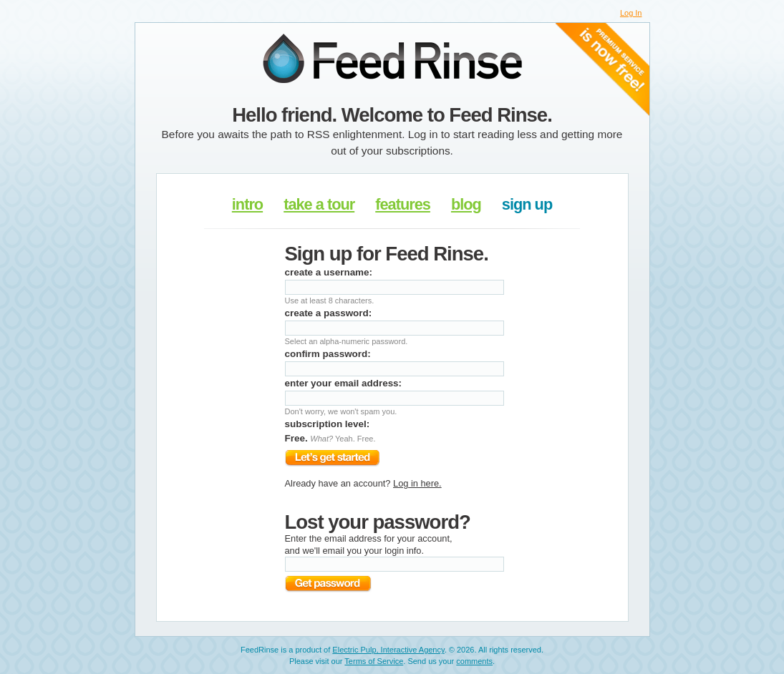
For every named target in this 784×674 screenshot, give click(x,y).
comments (474, 661)
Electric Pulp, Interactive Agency (388, 650)
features (403, 204)
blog (466, 204)
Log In (631, 13)
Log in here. (417, 483)
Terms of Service (374, 661)
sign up (527, 204)
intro (247, 204)
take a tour (319, 204)
